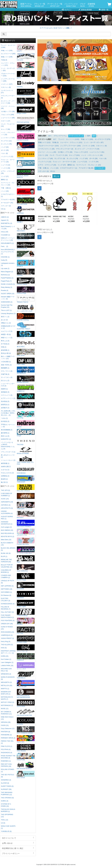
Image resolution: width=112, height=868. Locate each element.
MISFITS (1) (5, 689)
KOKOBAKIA (26, 470)
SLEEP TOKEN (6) (7, 786)
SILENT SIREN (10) (8, 294)
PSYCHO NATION (26, 119)
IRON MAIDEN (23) (8, 632)
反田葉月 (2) (5, 408)
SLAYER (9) (5, 783)
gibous (26, 183)
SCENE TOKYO (26, 66)
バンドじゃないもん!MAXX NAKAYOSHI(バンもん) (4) (8, 446)
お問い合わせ (18, 843)
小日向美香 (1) (6, 362)
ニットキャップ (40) (45, 159)
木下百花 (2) (5, 344)
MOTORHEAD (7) (7, 705)
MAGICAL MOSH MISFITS (26, 174)
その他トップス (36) (65, 152)
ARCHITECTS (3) (7, 508)
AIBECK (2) (5, 217)
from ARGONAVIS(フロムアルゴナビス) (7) (8, 252)
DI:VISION (26, 586)
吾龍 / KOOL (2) (6, 365)
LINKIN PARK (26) (7, 666)
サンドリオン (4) (7, 377)
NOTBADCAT (26, 370)
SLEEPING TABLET (26, 326)
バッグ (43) (84, 159)
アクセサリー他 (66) (8, 200)
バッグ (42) (5, 147)
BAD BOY (26, 515)
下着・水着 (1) (43, 168)
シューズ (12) (82, 162)
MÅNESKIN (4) (6, 674)
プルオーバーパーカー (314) (48, 146)
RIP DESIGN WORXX (26, 766)
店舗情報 (91, 5)
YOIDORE (26, 155)
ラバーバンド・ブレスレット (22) (89, 165)
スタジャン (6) (101, 146)
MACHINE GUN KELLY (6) (6, 670)
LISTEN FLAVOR (26, 137)
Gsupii (26, 433)
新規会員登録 (85, 10)
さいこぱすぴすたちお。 (26, 308)
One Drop (26, 415)
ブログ (83, 5)
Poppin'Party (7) (6, 281)
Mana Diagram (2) (7, 272)
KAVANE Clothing (26, 317)
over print (26, 57)
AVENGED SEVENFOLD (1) (7, 523)
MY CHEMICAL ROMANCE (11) (6, 713)
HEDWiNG (26, 595)
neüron (26, 424)
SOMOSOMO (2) (7, 302)
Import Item (26, 739)
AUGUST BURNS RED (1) (7, 518)
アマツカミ (26, 335)
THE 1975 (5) (5, 490)
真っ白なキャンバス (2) (8, 456)
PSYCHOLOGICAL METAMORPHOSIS (26, 694)
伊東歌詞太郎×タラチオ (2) (8, 327)
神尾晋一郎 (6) (6, 334)
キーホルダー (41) (7, 203)
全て (50, 136)
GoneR (26, 497)
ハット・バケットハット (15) (8, 134)
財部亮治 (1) (5, 405)
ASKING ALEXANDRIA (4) (7, 512)
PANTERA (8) (6, 732)
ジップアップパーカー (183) (70, 146)
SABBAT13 (26, 388)
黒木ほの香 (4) (6, 353)
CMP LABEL (26, 362)
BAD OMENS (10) (7, 530)
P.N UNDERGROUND (26, 128)
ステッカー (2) (43, 171)
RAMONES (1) (6, 761)
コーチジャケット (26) (46, 149)
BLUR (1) (4, 556)
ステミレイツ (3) (7, 395)
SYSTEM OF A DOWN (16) (6, 805)
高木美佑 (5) (5, 401)
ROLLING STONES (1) (8, 770)
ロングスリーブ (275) (103, 139)
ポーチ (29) (93, 159)
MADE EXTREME (26, 451)
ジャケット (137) (7, 84)
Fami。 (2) (5, 246)
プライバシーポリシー (18, 853)
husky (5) (4, 260)
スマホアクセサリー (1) (69, 168)
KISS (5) (4, 648)
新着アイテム (26, 5)
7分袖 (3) (55, 142)
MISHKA (26, 621)
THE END (26, 442)
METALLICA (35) (7, 686)
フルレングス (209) (7, 115)
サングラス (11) (6, 141)
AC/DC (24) (5, 499)
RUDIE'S (26, 264)
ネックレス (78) (72, 159)
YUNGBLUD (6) (6, 831)
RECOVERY (26, 228)
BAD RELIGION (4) (7, 533)
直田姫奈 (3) (5, 392)
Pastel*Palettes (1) (7, 278)
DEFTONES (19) (7, 589)
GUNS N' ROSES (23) (7, 628)
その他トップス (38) (8, 111)
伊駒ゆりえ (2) (6, 323)
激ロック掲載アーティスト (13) (8, 357)
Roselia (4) (5, 290)
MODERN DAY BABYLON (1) (6, 693)
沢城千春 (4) (5, 374)
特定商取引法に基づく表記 (18, 848)
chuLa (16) (5, 232)
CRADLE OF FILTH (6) (8, 582)
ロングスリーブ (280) (8, 54)
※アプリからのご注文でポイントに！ (56, 28)
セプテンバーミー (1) (8, 398)
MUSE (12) (5, 709)
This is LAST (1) (6, 310)
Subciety (26, 84)
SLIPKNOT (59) (6, 789)
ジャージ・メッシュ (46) (8, 107)
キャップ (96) (6, 129)
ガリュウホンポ (26, 648)
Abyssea (26, 272)
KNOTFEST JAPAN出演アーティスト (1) (8, 652)
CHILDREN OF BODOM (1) (6, 571)
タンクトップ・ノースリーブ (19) (87, 149)
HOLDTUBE (26, 757)
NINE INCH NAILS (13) (7, 718)
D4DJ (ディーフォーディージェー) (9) (8, 239)
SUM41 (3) (5, 801)
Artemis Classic (26, 281)
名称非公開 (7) (6, 467)
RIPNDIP (26, 164)
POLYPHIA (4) (6, 749)
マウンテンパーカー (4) (65, 149)
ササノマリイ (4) (7, 371)
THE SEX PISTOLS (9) (8, 776)
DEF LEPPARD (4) (7, 586)
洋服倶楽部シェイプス (26, 506)
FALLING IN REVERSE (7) (6, 608)
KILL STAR (26, 102)
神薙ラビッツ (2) (7, 338)
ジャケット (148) (88, 146)
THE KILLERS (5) (7, 645)
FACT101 (26, 630)
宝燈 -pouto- (26, 353)
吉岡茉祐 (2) (5, 476)
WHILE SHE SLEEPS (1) (8, 827)
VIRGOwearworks (26, 237)
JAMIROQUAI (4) (7, 635)
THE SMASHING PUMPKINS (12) (7, 794)
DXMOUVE (26, 406)
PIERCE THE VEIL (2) (7, 742)
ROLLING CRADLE (26, 488)
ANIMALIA (26, 657)
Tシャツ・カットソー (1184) (8, 46)
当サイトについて (18, 838)
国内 (89, 136)
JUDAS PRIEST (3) (7, 638)
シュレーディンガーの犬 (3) (8, 385)
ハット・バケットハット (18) (92, 155)
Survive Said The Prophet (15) (7, 306)
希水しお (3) (5, 341)
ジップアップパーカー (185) (8, 80)
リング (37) (62, 165)
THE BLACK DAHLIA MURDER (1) (8, 810)
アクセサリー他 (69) (86, 168)
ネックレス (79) (6, 144)
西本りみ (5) (5, 436)
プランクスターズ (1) (8, 452)
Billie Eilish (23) (6, 540)
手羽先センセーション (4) (8, 426)
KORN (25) (5, 656)
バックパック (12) (45, 162)
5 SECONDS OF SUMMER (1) (7, 495)
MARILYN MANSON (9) (8, 678)
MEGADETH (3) (6, 682)
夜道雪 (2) (4, 479)
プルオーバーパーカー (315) (8, 75)
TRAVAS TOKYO (26, 299)
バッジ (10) (54, 168)
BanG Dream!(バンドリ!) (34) (8, 228)
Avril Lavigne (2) (6, 527)
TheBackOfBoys (26, 613)
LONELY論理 (26, 604)
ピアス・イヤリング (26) (47, 165)
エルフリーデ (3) (7, 331)
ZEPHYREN (26, 703)
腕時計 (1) (71, 165)
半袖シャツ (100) (87, 139)
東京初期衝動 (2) (7, 430)
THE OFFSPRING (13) (7, 816)
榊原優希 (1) (5, 368)
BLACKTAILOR (26, 246)
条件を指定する (45, 176)
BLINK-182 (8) (6, 553)
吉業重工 (26, 219)
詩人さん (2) (5, 381)
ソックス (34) (94, 162)
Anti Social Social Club (26, 712)
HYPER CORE (26, 639)
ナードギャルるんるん (26, 550)
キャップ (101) (74, 155)
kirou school (26, 775)
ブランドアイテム (60, 136)
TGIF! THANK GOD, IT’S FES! (26, 460)
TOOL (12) (5, 820)
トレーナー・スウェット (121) (71, 142)
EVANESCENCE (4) (8, 604)
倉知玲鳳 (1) (5, 350)
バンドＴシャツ (71, 5)
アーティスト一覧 (55, 5)
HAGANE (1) (5, 257)
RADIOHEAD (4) (7, 753)
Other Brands (26, 748)
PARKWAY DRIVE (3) (8, 738)
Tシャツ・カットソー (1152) (69, 139)
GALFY (26, 48)
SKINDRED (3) (6, 780)
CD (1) (53, 171)
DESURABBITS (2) (7, 243)
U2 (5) (3, 823)
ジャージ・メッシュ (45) (47, 152)
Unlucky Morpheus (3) (8, 314)
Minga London (26, 110)
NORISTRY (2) (6, 439)
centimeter (26, 210)
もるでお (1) (5, 470)
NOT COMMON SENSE (26, 730)
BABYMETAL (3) (7, 223)
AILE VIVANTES (26, 568)
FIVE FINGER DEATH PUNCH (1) (7, 616)
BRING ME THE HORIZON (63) (6, 561)
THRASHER (26, 479)
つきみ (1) (4, 418)
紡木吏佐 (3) (5, 421)
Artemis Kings (26, 290)
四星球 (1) (4, 389)
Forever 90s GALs (26, 541)
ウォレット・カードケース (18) (64, 162)
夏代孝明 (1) (5, 433)
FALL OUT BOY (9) (7, 612)
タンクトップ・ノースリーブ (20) (8, 102)
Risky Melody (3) (7, 287)
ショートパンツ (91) (97, 152)
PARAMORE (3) (6, 735)
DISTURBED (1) (6, 592)
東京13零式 (26, 344)
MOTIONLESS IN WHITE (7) (7, 698)
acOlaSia (26, 721)
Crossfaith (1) (5, 235)
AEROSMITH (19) (7, 502)
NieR (26, 559)
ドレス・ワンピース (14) (58, 155)
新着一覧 (104, 10)
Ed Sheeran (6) (6, 595)
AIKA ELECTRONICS (26, 524)
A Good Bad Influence (26, 93)
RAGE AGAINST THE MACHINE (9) (8, 757)
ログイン (67, 10)
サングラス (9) (60, 159)
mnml (26, 255)
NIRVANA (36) (6, 722)
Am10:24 (26, 397)
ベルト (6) (103, 159)
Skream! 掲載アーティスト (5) (8, 298)
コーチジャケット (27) (7, 91)
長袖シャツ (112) (44, 142)
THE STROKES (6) (7, 798)
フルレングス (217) (81, 152)
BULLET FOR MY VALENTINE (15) (7, 566)
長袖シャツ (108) (7, 57)
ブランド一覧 (40, 5)
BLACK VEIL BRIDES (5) (8, 549)
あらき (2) (4, 320)
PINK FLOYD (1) (7, 746)
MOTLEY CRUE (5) (8, 702)
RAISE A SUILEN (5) (8, 284)
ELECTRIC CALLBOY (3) (6, 600)
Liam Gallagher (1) (7, 662)
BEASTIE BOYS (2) (8, 537)
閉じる (56, 176)
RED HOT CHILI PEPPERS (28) (6, 765)
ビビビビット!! (26, 532)
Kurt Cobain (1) (6, 659)
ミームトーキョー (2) (8, 460)
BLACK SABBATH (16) (7, 544)
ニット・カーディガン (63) (8, 69)
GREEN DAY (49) (7, 624)
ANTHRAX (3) (6, 505)
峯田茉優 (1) (5, 463)
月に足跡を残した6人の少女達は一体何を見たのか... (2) (8, 413)
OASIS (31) (5, 725)
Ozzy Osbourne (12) (8, 729)
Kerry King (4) (6, 641)
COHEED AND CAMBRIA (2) (6, 576)
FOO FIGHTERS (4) (8, 621)
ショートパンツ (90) (8, 118)
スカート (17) (6, 121)
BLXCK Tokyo (26, 577)
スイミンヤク (26, 666)
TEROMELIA (26, 675)
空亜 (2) (4, 347)
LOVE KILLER (26, 684)
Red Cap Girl (26, 146)
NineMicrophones (26, 379)
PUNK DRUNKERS (26, 192)
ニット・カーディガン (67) (94, 142)
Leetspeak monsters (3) (8, 264)
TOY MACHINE (26, 201)
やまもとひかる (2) (7, 473)
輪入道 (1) (4, 482)
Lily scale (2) (5, 269)
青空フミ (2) (5, 317)
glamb (26, 75)
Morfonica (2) (5, 275)
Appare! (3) (5, 220)
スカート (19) (43, 155)
